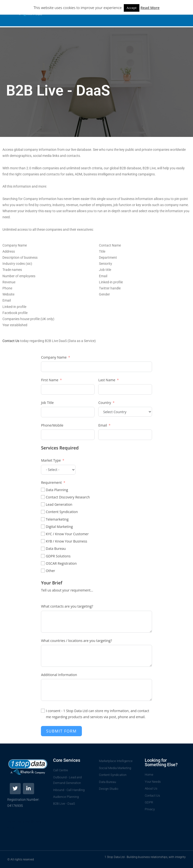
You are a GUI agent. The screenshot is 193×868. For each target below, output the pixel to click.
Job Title (47, 403)
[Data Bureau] (43, 549)
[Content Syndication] (43, 512)
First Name (50, 380)
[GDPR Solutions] (43, 556)
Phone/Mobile (52, 425)
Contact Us (11, 341)
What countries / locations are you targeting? (76, 641)
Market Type (51, 460)
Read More (150, 8)
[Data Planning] (43, 490)
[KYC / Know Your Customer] (43, 534)
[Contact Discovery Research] (43, 497)
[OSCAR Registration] (43, 563)
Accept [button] (132, 8)
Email (103, 425)
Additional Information (59, 675)
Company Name (54, 357)
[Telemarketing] (43, 519)
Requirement (51, 482)
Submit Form (61, 731)
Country (105, 403)
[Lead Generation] (43, 504)
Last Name (107, 380)
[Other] (43, 571)
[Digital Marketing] (43, 526)
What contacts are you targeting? (67, 606)
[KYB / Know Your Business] (43, 541)
